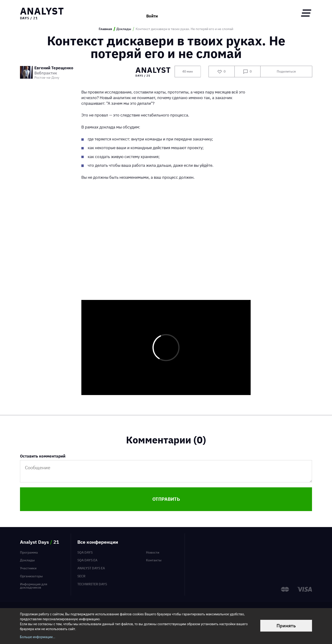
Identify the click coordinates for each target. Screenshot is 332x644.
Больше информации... (38, 637)
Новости (153, 552)
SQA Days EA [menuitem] (87, 560)
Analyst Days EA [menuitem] (91, 568)
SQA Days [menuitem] (85, 552)
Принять (286, 626)
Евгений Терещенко (54, 68)
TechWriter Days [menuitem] (92, 584)
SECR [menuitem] (81, 576)
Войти (152, 13)
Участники (28, 568)
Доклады (124, 29)
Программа (29, 552)
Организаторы (31, 576)
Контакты (154, 560)
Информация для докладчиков (34, 586)
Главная (105, 29)
